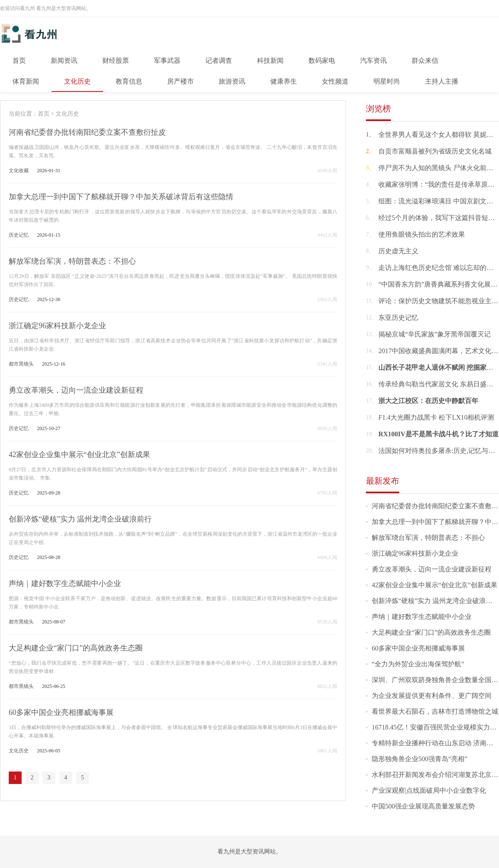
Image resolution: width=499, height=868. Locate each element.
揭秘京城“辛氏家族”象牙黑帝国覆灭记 (435, 334)
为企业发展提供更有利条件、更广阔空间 (432, 696)
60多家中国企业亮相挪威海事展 (61, 712)
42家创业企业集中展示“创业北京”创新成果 (79, 455)
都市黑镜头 (21, 364)
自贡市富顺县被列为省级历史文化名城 (435, 151)
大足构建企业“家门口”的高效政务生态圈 (76, 648)
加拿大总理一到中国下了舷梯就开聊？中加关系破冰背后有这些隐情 (121, 197)
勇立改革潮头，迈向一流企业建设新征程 (76, 390)
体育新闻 (26, 81)
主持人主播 (442, 81)
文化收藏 (19, 171)
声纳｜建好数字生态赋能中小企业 (65, 584)
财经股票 (116, 61)
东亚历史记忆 (398, 318)
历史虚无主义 (398, 251)
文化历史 (77, 81)
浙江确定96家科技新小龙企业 (57, 326)
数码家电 (322, 61)
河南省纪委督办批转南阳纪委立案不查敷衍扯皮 (87, 132)
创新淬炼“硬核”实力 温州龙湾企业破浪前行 (80, 519)
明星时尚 (387, 81)
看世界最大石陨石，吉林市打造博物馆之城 (435, 711)
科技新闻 (270, 61)
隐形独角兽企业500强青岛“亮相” (420, 759)
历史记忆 (19, 235)
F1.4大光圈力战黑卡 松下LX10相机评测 (436, 417)
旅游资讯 (232, 81)
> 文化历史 (64, 114)
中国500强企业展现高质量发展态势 (423, 806)
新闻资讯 (64, 61)
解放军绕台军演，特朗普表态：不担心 (72, 261)
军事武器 (167, 61)
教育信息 (129, 81)
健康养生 (284, 81)
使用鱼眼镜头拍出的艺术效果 (422, 234)
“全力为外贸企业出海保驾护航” (418, 664)
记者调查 (219, 61)
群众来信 (425, 61)
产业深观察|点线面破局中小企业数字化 (429, 790)
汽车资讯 (373, 61)
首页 (19, 61)
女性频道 (335, 81)
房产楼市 (180, 81)
